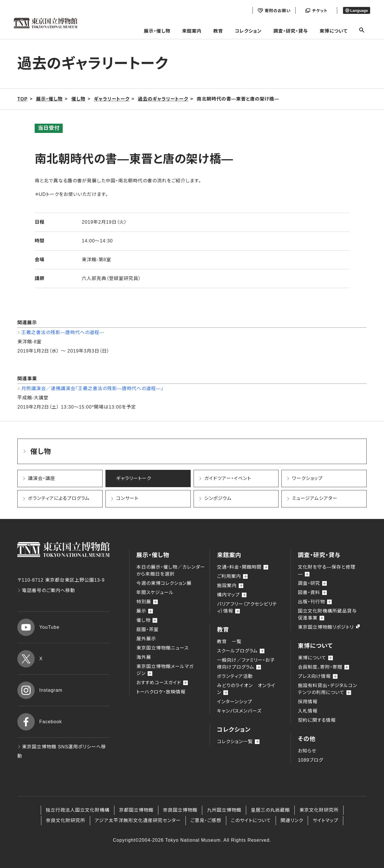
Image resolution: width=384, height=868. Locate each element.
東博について (334, 31)
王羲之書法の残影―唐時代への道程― (63, 332)
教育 (218, 31)
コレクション (248, 31)
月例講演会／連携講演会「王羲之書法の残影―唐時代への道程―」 (92, 388)
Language (357, 11)
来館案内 (192, 31)
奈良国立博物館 (180, 810)
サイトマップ (325, 820)
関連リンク (292, 820)
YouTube (38, 627)
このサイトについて (251, 820)
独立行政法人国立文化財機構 (78, 810)
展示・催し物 (157, 31)
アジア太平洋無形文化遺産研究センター (138, 820)
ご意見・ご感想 (206, 820)
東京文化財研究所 (319, 810)
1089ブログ (310, 760)
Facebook (40, 722)
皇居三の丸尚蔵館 (270, 810)
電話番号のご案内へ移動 (46, 590)
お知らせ (307, 751)
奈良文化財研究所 (66, 820)
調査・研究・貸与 (291, 31)
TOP (23, 99)
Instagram (40, 690)
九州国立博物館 (224, 810)
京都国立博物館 (136, 810)
